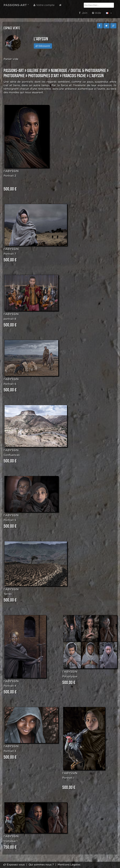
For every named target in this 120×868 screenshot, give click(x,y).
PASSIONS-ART (14, 71)
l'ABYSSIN (11, 171)
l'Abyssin (97, 76)
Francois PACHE (74, 76)
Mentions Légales (69, 865)
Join (83, 13)
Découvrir (43, 46)
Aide (97, 13)
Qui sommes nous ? (41, 865)
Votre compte (44, 5)
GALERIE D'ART (37, 71)
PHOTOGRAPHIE (14, 76)
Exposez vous (14, 865)
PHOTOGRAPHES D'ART (44, 76)
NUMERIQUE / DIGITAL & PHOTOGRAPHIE (79, 71)
